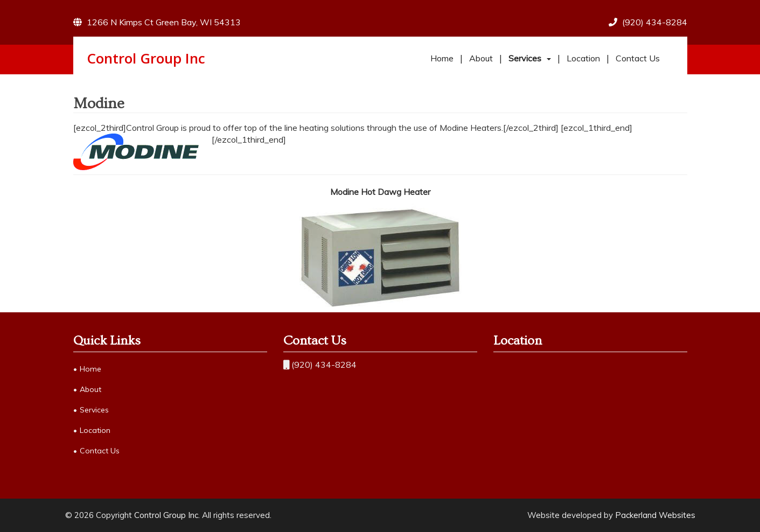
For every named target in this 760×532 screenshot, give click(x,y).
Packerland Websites (655, 515)
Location (583, 58)
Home (442, 58)
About (481, 58)
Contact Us (638, 58)
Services (525, 58)
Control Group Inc (146, 58)
